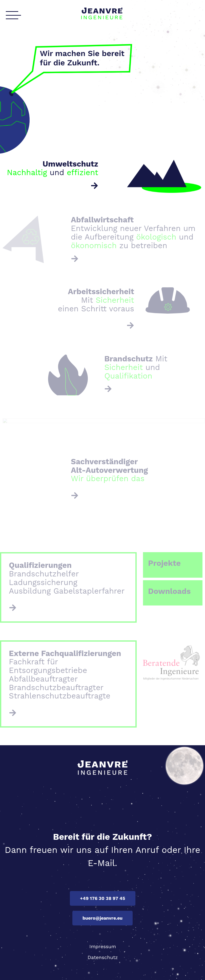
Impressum (103, 947)
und (53, 168)
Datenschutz (103, 957)
